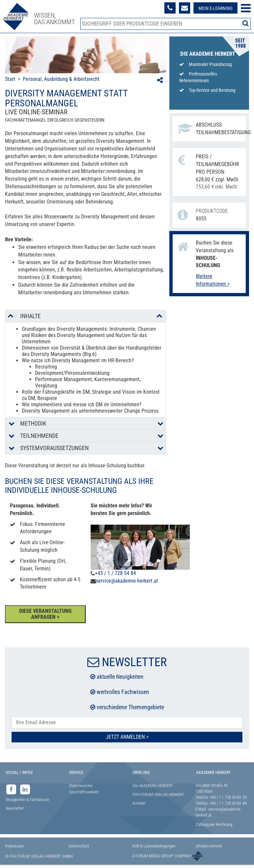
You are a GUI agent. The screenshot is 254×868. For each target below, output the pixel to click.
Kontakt (139, 803)
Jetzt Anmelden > (127, 737)
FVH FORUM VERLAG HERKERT (158, 795)
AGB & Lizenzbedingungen (154, 846)
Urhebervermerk (209, 846)
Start (10, 79)
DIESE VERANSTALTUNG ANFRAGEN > (45, 614)
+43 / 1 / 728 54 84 (115, 573)
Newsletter (15, 808)
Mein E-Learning (215, 8)
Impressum (14, 846)
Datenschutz (79, 846)
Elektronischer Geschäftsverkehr (84, 789)
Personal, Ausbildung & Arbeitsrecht (61, 79)
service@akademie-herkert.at (127, 581)
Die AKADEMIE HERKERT (153, 786)
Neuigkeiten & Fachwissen (27, 800)
